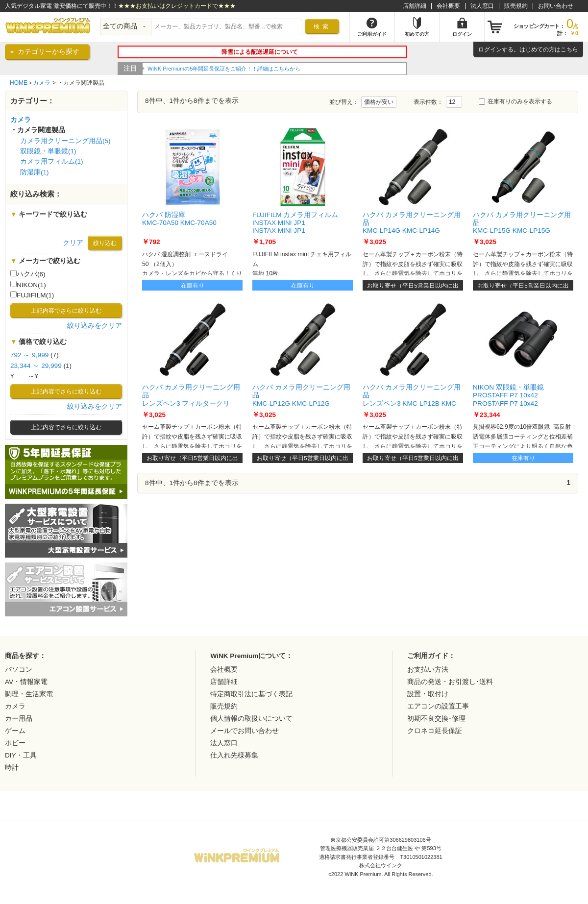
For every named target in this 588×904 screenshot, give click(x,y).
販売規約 (516, 6)
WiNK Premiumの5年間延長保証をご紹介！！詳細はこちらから (224, 69)
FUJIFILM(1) (32, 295)
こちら (569, 49)
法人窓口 (482, 6)
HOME (19, 83)
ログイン (490, 49)
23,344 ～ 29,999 (36, 366)
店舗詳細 (415, 6)
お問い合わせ (556, 6)
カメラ (42, 83)
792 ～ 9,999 (29, 355)
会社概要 (448, 6)
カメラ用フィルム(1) (52, 161)
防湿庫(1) (35, 172)
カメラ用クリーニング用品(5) (65, 141)
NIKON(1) (28, 285)
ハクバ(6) (28, 274)
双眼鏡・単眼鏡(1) (48, 151)
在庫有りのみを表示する (515, 101)
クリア (73, 243)
